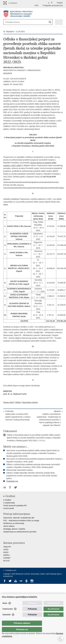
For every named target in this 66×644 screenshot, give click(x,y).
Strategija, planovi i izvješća (14, 529)
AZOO (6, 550)
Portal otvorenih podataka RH (15, 506)
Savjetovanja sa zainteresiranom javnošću (20, 532)
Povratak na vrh (11, 570)
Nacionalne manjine (30, 402)
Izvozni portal (9, 508)
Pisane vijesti (9, 402)
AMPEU (6, 555)
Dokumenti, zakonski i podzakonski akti (19, 518)
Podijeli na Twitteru (16, 487)
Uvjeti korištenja (51, 574)
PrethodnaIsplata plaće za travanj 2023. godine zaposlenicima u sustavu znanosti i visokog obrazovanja (18, 415)
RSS (36, 5)
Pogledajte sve (12, 481)
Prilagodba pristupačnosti (53, 5)
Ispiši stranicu (5, 487)
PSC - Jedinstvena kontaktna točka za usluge (21, 521)
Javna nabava (9, 526)
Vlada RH (7, 547)
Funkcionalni (8, 614)
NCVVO (6, 561)
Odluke (18, 402)
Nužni (5, 608)
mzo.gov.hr (8, 73)
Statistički (7, 620)
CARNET (7, 558)
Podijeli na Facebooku (10, 487)
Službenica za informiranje (14, 523)
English (60, 3)
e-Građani (7, 500)
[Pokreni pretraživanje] (50, 22)
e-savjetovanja (9, 503)
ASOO (6, 552)
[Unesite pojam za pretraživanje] (15, 22)
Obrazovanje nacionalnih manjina (19, 470)
